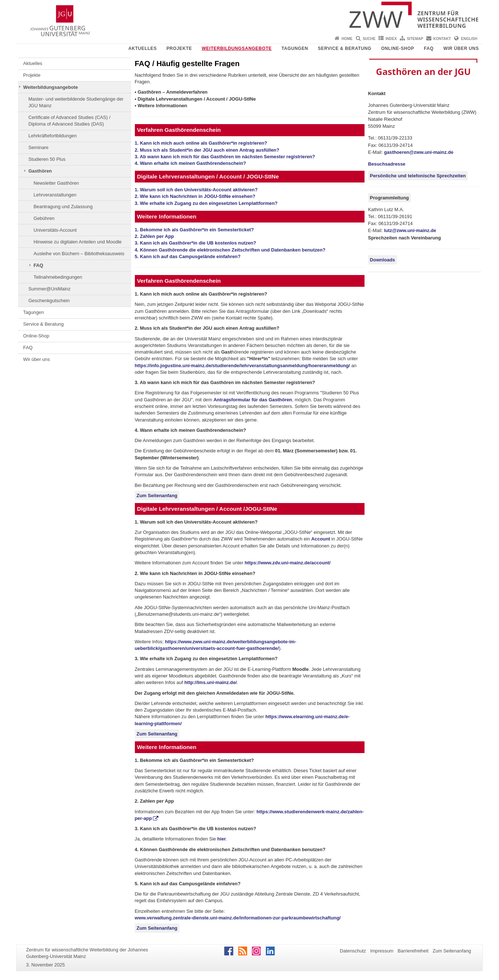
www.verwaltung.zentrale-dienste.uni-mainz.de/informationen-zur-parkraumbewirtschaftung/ (238, 918)
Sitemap (415, 39)
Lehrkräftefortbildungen (53, 136)
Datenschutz (353, 951)
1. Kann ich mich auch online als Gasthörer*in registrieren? (201, 143)
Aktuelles (142, 48)
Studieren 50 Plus (47, 159)
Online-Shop (398, 48)
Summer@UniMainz (49, 289)
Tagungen (295, 48)
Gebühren (44, 218)
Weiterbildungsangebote (237, 48)
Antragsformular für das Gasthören (253, 400)
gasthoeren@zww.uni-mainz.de (419, 152)
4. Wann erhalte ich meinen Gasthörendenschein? (191, 163)
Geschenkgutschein (49, 301)
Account (321, 539)
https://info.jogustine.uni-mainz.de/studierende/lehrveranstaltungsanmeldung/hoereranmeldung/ (243, 366)
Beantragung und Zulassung (63, 207)
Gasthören (40, 171)
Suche (369, 39)
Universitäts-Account (55, 230)
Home (347, 39)
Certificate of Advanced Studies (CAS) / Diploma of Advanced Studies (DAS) (69, 121)
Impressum (382, 951)
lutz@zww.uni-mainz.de (410, 230)
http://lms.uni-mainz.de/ (211, 682)
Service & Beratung (345, 48)
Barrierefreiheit (413, 951)
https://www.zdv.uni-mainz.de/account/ (288, 563)
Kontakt (442, 39)
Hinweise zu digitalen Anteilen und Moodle (78, 242)
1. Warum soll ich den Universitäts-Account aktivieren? (196, 190)
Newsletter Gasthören (56, 183)
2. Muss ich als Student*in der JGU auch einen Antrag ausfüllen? (207, 150)
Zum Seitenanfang (157, 496)
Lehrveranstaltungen (55, 195)
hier (221, 839)
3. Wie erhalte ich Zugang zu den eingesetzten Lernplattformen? (206, 203)
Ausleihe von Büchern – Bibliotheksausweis (79, 254)
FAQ (429, 48)
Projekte (179, 48)
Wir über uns (461, 48)
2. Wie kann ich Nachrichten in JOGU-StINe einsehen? (195, 196)
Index (391, 39)
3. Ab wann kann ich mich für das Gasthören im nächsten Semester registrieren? (225, 157)
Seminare (38, 147)
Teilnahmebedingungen (58, 277)
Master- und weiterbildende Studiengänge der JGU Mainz (76, 102)
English (469, 39)
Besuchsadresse (387, 164)
